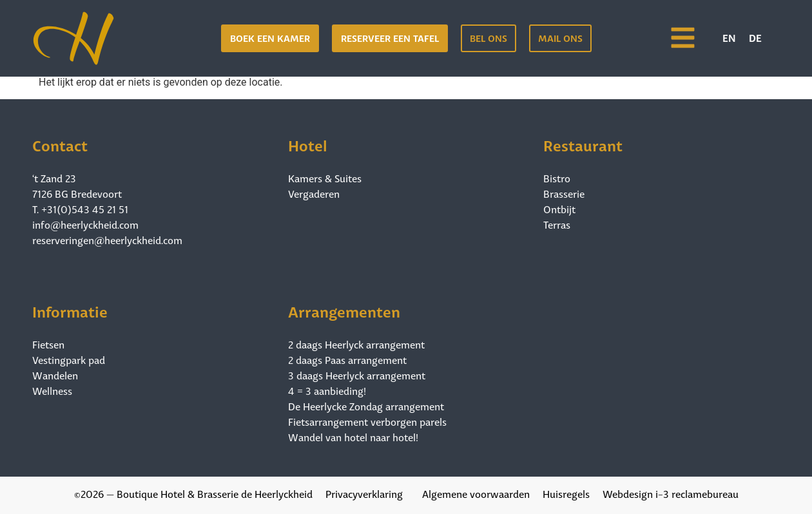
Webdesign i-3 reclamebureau (671, 493)
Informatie (70, 310)
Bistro (557, 178)
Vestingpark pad (69, 359)
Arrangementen (344, 310)
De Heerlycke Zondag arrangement (366, 406)
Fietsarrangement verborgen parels (367, 421)
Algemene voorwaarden (476, 493)
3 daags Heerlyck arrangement (357, 375)
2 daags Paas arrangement (347, 359)
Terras (557, 224)
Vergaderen (314, 193)
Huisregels (566, 493)
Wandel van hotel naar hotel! (353, 437)
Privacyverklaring (364, 493)
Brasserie (564, 193)
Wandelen (55, 375)
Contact (60, 144)
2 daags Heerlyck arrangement (356, 344)
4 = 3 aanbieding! (327, 390)
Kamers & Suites (325, 178)
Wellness (52, 390)
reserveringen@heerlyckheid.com (107, 239)
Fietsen (48, 344)
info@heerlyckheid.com (85, 224)
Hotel (308, 144)
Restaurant (583, 144)
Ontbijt (559, 209)
